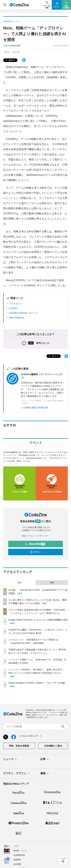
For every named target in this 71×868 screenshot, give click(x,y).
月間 (52, 583)
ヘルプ (16, 846)
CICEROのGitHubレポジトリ (23, 313)
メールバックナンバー (36, 536)
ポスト (10, 60)
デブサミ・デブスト (17, 774)
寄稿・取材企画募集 (19, 746)
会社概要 (17, 864)
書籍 (45, 774)
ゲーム (7, 52)
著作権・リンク (20, 851)
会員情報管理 (19, 855)
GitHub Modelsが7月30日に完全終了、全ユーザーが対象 (37, 683)
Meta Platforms (16, 318)
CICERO (13, 308)
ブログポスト (16, 304)
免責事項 (17, 860)
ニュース (16, 52)
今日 (19, 583)
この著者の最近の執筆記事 (34, 408)
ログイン (35, 552)
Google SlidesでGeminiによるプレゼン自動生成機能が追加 (38, 620)
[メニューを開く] (5, 5)
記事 (45, 759)
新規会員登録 (35, 544)
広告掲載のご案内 (53, 746)
